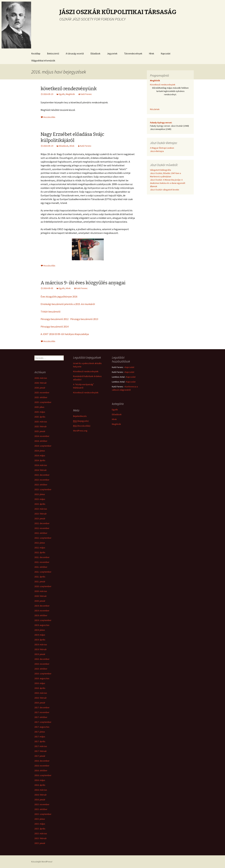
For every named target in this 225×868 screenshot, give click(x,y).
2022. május (40, 548)
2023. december (42, 475)
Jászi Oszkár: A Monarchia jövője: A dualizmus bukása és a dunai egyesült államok (168, 183)
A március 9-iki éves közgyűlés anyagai (83, 283)
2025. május (40, 412)
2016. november (42, 766)
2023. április (40, 504)
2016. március (41, 790)
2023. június (40, 494)
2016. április (40, 785)
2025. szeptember (43, 402)
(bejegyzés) (81, 421)
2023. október (41, 485)
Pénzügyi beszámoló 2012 (55, 319)
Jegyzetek (112, 54)
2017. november (42, 712)
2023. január (40, 518)
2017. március (41, 746)
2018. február (41, 698)
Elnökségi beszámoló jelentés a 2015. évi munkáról (68, 304)
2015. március (41, 833)
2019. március (41, 644)
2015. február (41, 838)
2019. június (40, 630)
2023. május (40, 499)
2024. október (41, 441)
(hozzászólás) (82, 426)
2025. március (41, 422)
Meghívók (70, 94)
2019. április (40, 640)
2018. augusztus (42, 678)
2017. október (41, 717)
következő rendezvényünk (69, 89)
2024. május (40, 455)
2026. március (41, 378)
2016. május (40, 780)
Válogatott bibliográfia (160, 170)
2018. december (42, 659)
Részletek (155, 109)
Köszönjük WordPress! (42, 862)
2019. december (42, 606)
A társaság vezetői (75, 54)
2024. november (42, 436)
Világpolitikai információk (43, 61)
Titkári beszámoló (51, 312)
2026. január (40, 388)
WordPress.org (80, 431)
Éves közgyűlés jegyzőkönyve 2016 (59, 297)
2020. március (41, 591)
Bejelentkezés (80, 416)
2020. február (41, 596)
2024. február (41, 470)
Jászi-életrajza (157, 151)
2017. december (42, 707)
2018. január (40, 703)
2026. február (41, 383)
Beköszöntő (53, 54)
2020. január (40, 601)
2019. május (40, 635)
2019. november (42, 611)
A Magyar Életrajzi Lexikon (162, 148)
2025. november (42, 392)
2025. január (40, 431)
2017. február (41, 751)
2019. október (41, 615)
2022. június (40, 543)
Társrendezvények (133, 54)
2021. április (40, 577)
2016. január (40, 800)
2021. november (42, 562)
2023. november (42, 480)
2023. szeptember (43, 489)
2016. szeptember (43, 775)
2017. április (40, 741)
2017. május (40, 737)
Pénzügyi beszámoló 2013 (84, 319)
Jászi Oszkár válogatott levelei (165, 190)
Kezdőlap (36, 54)
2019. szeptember (43, 620)
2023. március (41, 509)
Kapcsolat (166, 54)
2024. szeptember (43, 446)
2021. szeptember (43, 572)
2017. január (40, 756)
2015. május (40, 824)
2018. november (42, 664)
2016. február (41, 795)
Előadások (95, 54)
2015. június (40, 819)
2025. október (41, 397)
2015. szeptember (43, 814)
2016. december (42, 761)
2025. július (39, 407)
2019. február (41, 649)
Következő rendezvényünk (163, 85)
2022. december (42, 523)
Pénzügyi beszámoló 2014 (55, 327)
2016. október (41, 770)
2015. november (42, 804)
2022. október (41, 533)
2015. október (41, 809)
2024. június (40, 451)
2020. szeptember (43, 586)
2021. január (40, 581)
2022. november (42, 528)
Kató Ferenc (86, 94)
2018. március (41, 693)
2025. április (40, 417)
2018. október (41, 669)
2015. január (40, 843)
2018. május (40, 683)
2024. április (40, 460)
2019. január (40, 654)
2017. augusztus (42, 727)
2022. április (40, 552)
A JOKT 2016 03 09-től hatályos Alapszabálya (65, 334)
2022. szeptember (43, 538)
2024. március (41, 465)
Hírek (151, 54)
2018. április (40, 688)
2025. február (41, 426)
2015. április (40, 829)
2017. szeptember (43, 722)
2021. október (41, 567)
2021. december (42, 557)
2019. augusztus (42, 625)
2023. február (41, 514)
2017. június (40, 732)
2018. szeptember (43, 674)
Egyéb (62, 94)
